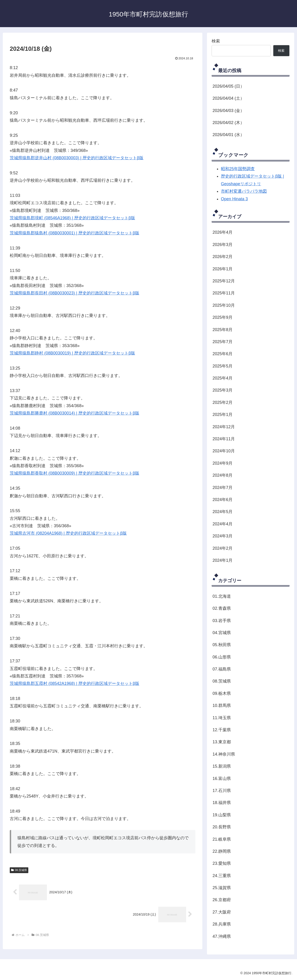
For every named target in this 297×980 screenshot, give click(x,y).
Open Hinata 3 (234, 199)
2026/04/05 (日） (228, 86)
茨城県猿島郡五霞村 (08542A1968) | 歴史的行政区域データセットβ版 (74, 683)
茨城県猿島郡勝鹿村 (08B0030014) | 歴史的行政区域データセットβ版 (74, 413)
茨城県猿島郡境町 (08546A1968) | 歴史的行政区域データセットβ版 (72, 218)
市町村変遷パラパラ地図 (244, 191)
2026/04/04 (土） (228, 98)
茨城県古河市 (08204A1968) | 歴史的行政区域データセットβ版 (68, 533)
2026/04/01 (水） (228, 135)
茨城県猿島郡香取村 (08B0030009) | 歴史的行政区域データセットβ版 (74, 473)
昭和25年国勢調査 (238, 169)
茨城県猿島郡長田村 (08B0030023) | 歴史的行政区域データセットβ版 (74, 293)
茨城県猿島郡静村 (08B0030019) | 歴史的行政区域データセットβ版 (72, 353)
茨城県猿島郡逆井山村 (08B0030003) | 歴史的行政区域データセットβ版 (77, 158)
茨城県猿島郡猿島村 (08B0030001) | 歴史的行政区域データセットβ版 (74, 233)
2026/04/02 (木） (228, 123)
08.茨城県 (19, 870)
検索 (216, 41)
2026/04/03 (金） (228, 111)
